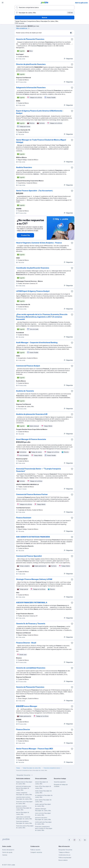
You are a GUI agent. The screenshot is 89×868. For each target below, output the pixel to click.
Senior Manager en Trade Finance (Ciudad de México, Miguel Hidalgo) (41, 141)
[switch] (71, 33)
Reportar (68, 59)
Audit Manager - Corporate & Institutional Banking (37, 343)
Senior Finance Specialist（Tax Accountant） (35, 191)
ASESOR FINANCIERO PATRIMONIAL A (32, 603)
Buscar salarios (63, 860)
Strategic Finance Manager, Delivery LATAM (34, 579)
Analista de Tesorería (25, 391)
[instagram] (74, 840)
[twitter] (80, 840)
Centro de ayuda (7, 852)
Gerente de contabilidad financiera (31, 668)
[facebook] (69, 840)
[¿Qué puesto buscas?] (44, 7)
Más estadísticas (23, 28)
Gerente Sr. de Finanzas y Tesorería (31, 624)
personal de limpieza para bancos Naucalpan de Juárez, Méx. (24, 788)
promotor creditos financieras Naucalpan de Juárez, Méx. (24, 808)
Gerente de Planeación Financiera (30, 39)
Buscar (45, 17)
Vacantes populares (60, 782)
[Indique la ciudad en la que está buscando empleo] (44, 13)
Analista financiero (24, 167)
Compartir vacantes (36, 852)
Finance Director (23, 729)
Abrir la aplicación (81, 3)
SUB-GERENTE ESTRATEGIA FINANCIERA (33, 537)
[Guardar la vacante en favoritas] (72, 39)
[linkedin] (85, 840)
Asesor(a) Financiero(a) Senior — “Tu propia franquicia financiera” (38, 470)
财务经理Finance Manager (27, 706)
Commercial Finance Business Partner (32, 494)
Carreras (5, 855)
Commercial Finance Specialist (29, 556)
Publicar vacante (35, 850)
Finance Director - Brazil (26, 643)
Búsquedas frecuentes (25, 775)
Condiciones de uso (64, 855)
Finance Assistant (24, 518)
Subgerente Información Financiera (31, 88)
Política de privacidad (65, 858)
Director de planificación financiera (31, 64)
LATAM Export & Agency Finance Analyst (33, 291)
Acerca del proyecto (8, 850)
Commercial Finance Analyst (28, 366)
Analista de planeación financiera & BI (32, 414)
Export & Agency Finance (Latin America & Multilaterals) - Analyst (40, 112)
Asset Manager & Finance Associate (31, 439)
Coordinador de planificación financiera (33, 268)
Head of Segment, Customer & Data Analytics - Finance (39, 243)
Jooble (13, 865)
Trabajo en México (64, 852)
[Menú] (3, 3)
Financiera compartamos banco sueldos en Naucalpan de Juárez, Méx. (44, 828)
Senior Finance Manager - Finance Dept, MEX (35, 749)
